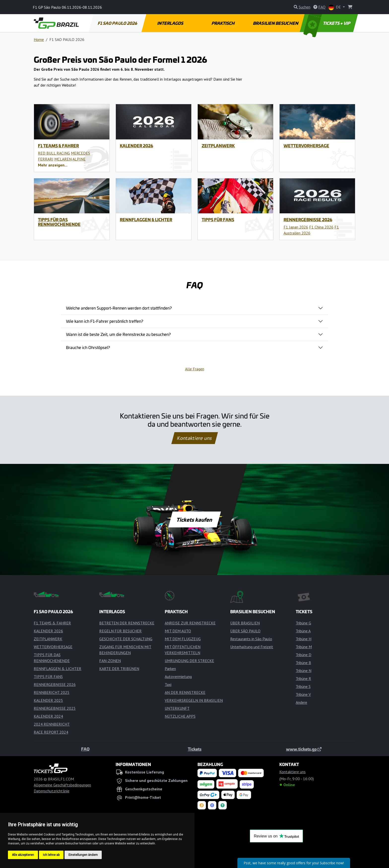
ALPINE (79, 159)
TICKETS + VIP (327, 23)
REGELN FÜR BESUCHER (120, 631)
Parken (170, 669)
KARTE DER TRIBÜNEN (119, 669)
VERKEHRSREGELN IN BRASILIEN (194, 700)
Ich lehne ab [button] (51, 855)
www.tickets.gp (304, 749)
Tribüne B (303, 663)
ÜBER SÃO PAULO (245, 631)
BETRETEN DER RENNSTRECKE (127, 623)
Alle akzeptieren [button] (23, 855)
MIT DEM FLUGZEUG (183, 639)
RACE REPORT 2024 (51, 732)
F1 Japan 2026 (296, 227)
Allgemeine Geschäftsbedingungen (62, 785)
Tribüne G (303, 623)
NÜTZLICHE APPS (180, 716)
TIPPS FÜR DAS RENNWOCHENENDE (59, 222)
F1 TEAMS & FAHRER (58, 146)
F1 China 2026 (321, 227)
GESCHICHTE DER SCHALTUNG (126, 639)
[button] (53, 165)
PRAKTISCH (223, 23)
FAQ (85, 749)
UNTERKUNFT (177, 708)
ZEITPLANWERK (218, 146)
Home (39, 39)
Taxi (168, 684)
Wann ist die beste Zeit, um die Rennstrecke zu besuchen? (118, 334)
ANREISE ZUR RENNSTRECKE (190, 623)
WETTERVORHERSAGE (306, 146)
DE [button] (335, 7)
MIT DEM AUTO (178, 631)
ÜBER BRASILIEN (245, 623)
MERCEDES (81, 153)
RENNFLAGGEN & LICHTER (146, 220)
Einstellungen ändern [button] (83, 855)
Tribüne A (303, 631)
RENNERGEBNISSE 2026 (308, 220)
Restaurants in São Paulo (251, 639)
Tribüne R (303, 678)
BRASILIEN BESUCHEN (276, 23)
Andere (301, 702)
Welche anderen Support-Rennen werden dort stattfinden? (119, 308)
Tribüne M (304, 647)
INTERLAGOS (170, 23)
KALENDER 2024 (48, 716)
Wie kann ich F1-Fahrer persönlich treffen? (105, 321)
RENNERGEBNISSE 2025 (55, 708)
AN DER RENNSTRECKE (185, 692)
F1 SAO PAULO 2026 (118, 23)
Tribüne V (303, 694)
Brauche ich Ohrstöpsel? (88, 347)
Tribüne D (304, 655)
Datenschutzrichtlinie (52, 791)
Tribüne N (304, 671)
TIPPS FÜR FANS (218, 220)
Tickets (195, 749)
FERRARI (46, 159)
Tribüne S (303, 686)
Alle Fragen (195, 369)
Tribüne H (304, 639)
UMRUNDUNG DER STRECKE (189, 661)
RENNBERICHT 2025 (52, 692)
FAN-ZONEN (110, 661)
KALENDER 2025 (48, 700)
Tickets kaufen (194, 519)
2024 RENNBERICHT (52, 724)
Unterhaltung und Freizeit (252, 647)
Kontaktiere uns (194, 438)
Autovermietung (178, 676)
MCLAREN (63, 159)
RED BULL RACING (54, 153)
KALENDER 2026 (136, 146)
